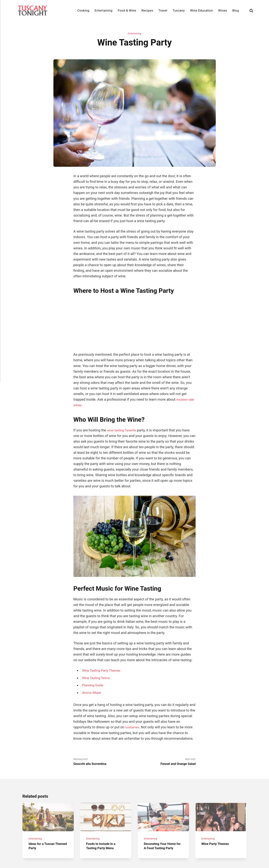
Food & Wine (127, 10)
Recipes (147, 10)
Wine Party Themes (217, 807)
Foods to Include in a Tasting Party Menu (102, 810)
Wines (223, 10)
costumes (133, 687)
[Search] (251, 10)
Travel (163, 10)
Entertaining (104, 10)
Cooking (83, 10)
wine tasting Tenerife (123, 390)
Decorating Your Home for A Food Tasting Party (163, 810)
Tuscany (179, 10)
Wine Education (201, 10)
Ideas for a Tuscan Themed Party (43, 810)
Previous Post (104, 722)
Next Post (165, 722)
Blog (236, 10)
